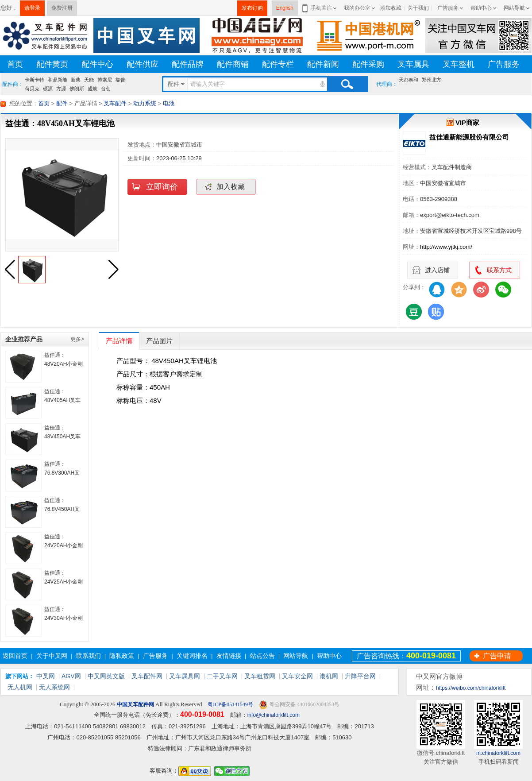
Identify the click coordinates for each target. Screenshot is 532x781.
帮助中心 (481, 8)
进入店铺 (437, 270)
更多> (77, 339)
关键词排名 (192, 656)
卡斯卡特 (35, 80)
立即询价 (162, 187)
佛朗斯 (77, 89)
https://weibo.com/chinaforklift (471, 688)
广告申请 (497, 656)
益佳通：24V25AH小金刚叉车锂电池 (64, 582)
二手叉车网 (222, 676)
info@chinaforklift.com (274, 715)
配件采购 (368, 64)
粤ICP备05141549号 (230, 704)
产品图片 (159, 341)
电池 (169, 103)
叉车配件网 (147, 676)
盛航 (93, 89)
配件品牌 (188, 64)
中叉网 (46, 676)
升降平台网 (360, 676)
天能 (89, 80)
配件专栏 (278, 64)
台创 (106, 89)
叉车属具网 (185, 676)
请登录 (32, 8)
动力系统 (145, 103)
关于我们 (418, 8)
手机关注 (320, 8)
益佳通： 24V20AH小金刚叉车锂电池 (64, 545)
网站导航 (514, 8)
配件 (62, 103)
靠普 (120, 80)
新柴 (76, 80)
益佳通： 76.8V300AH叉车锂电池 (62, 473)
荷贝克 (32, 89)
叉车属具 (413, 64)
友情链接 (229, 656)
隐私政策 (122, 656)
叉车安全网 (297, 676)
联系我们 (89, 656)
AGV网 (71, 676)
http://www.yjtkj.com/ (446, 247)
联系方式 (499, 270)
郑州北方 (432, 80)
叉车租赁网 (260, 676)
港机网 (329, 676)
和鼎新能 (58, 80)
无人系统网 (54, 687)
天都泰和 (409, 80)
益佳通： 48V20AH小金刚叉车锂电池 (64, 364)
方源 (61, 89)
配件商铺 (233, 64)
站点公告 (262, 656)
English (285, 8)
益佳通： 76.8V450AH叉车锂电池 (62, 509)
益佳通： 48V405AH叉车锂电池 (62, 400)
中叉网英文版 (106, 676)
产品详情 (119, 341)
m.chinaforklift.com (498, 753)
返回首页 (15, 656)
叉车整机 (459, 64)
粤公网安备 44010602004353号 (299, 705)
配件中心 (97, 64)
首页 (15, 64)
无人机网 (20, 687)
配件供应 (143, 64)
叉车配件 (115, 103)
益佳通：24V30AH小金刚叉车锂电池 (64, 618)
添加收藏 (391, 8)
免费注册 (62, 8)
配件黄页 (52, 64)
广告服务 (448, 8)
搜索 (347, 84)
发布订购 (252, 8)
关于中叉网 (52, 656)
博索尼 (105, 80)
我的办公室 (357, 8)
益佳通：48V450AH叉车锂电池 (62, 437)
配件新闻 (323, 64)
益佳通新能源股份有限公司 (469, 137)
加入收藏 (231, 187)
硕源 (48, 89)
